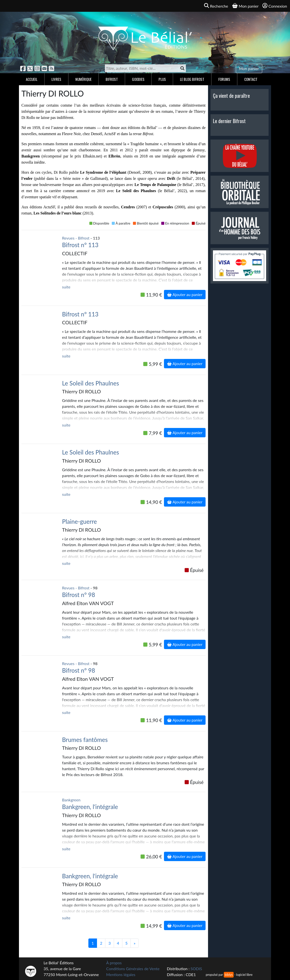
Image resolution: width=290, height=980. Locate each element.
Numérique (83, 79)
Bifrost (112, 79)
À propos (114, 963)
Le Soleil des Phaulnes (90, 383)
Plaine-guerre (80, 521)
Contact (251, 79)
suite (66, 287)
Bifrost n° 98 (79, 595)
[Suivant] (135, 943)
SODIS (196, 969)
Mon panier (249, 68)
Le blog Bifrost (192, 79)
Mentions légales (121, 974)
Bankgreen (71, 800)
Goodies (138, 79)
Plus (162, 79)
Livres (56, 79)
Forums (224, 79)
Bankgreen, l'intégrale (90, 807)
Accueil (32, 79)
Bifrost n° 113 (80, 245)
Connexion (275, 6)
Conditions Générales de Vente (133, 969)
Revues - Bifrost (76, 238)
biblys (229, 975)
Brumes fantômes (85, 740)
